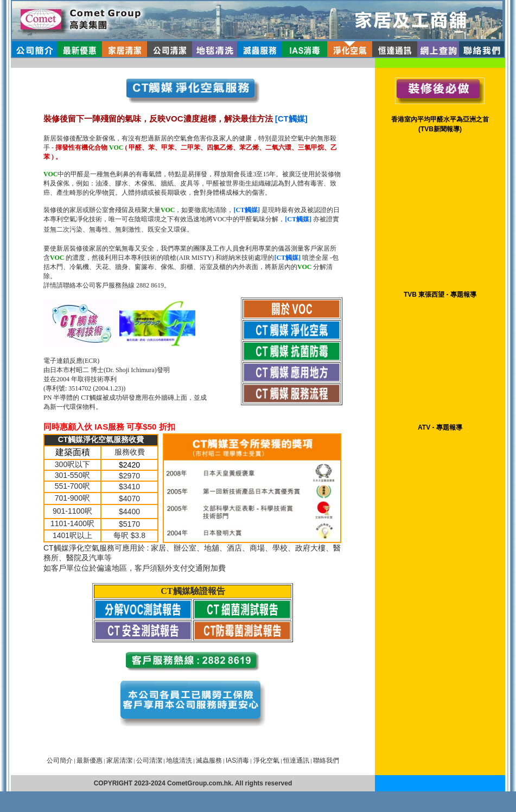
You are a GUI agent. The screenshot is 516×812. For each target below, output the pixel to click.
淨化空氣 (266, 760)
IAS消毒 (237, 760)
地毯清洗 (179, 760)
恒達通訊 (296, 760)
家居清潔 (119, 760)
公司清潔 (149, 760)
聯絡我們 (326, 760)
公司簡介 (60, 760)
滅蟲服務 (209, 760)
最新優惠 (90, 760)
